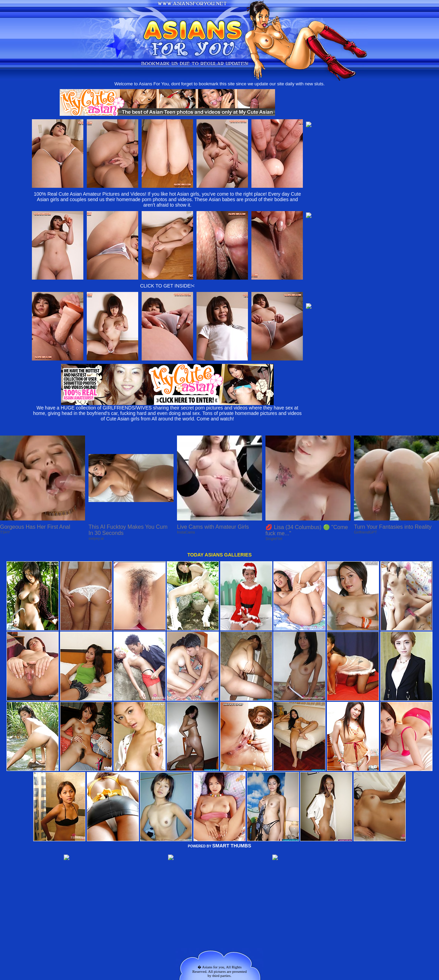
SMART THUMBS (232, 846)
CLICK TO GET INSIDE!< (167, 286)
